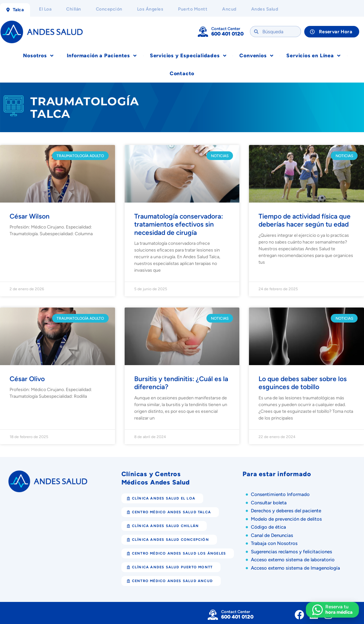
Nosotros (38, 56)
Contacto (182, 73)
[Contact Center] (203, 32)
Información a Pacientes (102, 56)
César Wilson (30, 216)
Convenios (256, 56)
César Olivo (27, 379)
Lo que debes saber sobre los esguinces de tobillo (303, 383)
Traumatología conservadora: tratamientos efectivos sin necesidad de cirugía (179, 224)
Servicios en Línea (313, 56)
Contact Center (226, 29)
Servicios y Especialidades (188, 56)
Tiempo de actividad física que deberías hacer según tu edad (305, 220)
